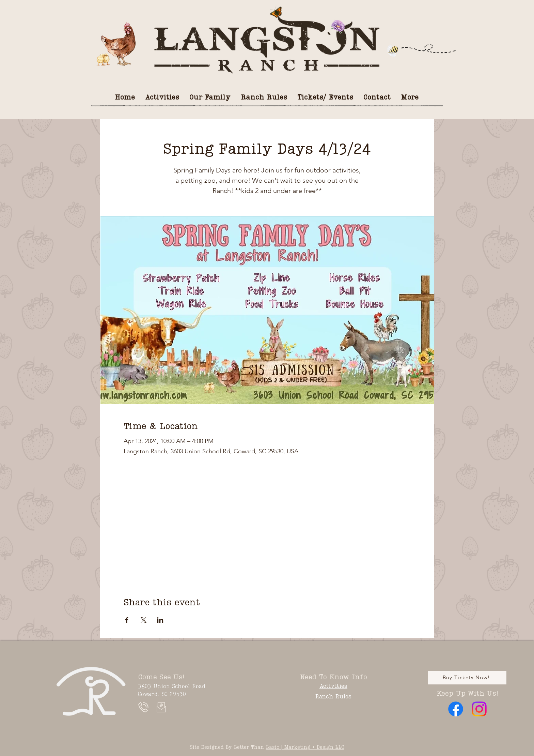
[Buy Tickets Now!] (467, 678)
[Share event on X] (144, 620)
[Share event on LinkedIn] (160, 620)
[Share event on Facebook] (127, 620)
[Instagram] (479, 709)
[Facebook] (456, 709)
